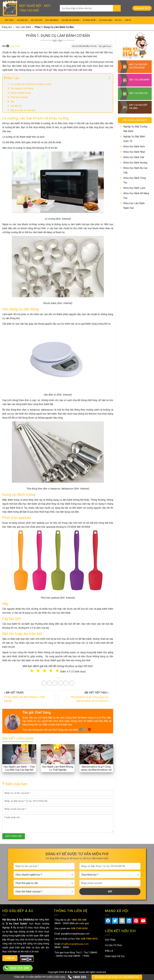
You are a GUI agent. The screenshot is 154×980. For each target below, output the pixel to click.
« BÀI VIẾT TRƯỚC (29, 697)
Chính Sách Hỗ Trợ (115, 956)
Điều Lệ (109, 951)
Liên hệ (10, 958)
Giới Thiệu (10, 20)
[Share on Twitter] (49, 683)
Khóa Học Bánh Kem (134, 147)
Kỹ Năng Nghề (90, 20)
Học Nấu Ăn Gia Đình (71, 20)
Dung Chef (15, 46)
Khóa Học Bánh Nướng (135, 163)
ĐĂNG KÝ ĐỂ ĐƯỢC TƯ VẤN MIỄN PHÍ (117, 977)
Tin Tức (119, 20)
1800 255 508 (19, 968)
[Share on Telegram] (72, 683)
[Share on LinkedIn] (61, 683)
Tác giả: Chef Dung (37, 712)
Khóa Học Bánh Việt (134, 157)
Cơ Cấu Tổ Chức (114, 945)
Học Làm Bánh (52, 20)
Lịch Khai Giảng (106, 20)
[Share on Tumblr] (66, 683)
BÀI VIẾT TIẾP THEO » (84, 697)
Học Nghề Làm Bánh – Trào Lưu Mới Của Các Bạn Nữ (19, 768)
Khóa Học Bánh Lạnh (134, 188)
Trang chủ (7, 27)
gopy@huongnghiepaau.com (75, 934)
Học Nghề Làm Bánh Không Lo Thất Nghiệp (58, 768)
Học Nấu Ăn (23, 20)
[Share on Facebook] (44, 683)
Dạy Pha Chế (37, 20)
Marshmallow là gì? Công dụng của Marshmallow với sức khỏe (96, 770)
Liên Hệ (128, 20)
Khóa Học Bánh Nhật (134, 152)
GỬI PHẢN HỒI (14, 836)
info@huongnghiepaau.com (74, 944)
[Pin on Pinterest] (55, 683)
